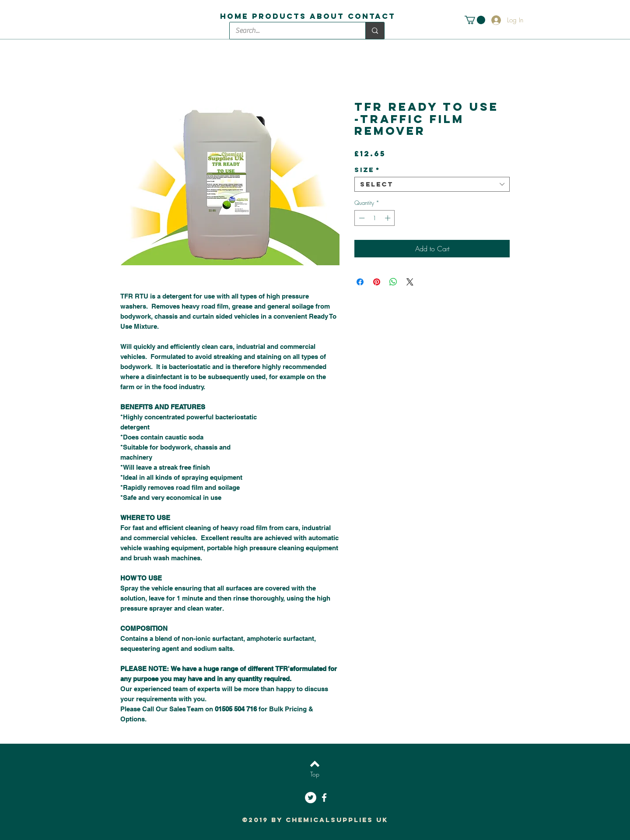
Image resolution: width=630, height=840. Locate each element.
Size (367, 170)
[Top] (315, 774)
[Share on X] (410, 282)
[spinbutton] (375, 218)
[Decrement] (361, 218)
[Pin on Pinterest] (377, 282)
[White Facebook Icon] (324, 798)
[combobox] (432, 184)
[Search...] (291, 31)
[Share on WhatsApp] (393, 282)
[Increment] (388, 218)
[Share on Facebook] (360, 282)
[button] (475, 20)
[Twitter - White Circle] (311, 798)
